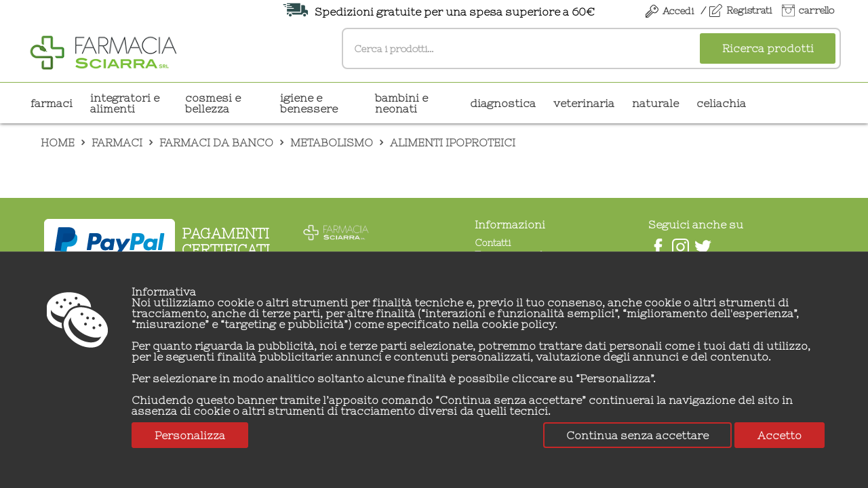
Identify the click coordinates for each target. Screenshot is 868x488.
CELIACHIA (721, 103)
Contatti (493, 243)
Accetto (780, 435)
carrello (816, 10)
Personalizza (190, 435)
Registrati (749, 10)
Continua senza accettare (637, 435)
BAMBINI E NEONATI (401, 103)
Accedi (678, 11)
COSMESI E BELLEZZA (213, 103)
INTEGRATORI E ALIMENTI (125, 103)
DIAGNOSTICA (503, 103)
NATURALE (655, 103)
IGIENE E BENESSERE (309, 103)
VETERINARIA (584, 103)
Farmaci (52, 103)
